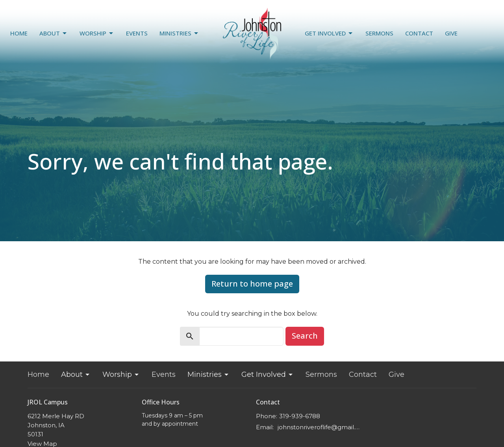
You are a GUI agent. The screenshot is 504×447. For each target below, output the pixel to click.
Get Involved (329, 33)
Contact (419, 33)
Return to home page (252, 284)
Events (137, 33)
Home (19, 33)
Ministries (179, 33)
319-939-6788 (300, 416)
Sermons (379, 33)
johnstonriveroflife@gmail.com (320, 427)
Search (305, 336)
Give (451, 33)
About (54, 33)
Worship (97, 33)
